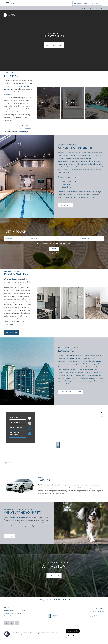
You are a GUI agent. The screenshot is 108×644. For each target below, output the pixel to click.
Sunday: (7, 616)
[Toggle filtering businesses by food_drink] (30, 418)
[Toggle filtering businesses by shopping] (30, 429)
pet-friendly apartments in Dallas (18, 517)
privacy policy (66, 243)
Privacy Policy (100, 609)
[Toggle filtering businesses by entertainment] (30, 423)
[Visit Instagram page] (12, 623)
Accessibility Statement (97, 611)
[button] (81, 3)
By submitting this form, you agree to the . (54, 243)
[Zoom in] (102, 412)
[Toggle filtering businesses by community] (30, 434)
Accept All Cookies (73, 631)
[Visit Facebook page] (6, 623)
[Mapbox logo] (9, 463)
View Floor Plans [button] (54, 45)
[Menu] (10, 3)
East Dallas (12, 279)
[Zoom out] (102, 415)
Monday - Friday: (9, 611)
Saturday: (7, 613)
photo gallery (9, 324)
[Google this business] (17, 623)
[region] (54, 437)
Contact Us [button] (54, 576)
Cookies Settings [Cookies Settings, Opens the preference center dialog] (73, 636)
